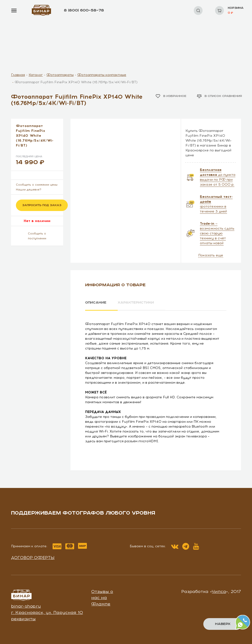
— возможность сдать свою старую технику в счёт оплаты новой (217, 233)
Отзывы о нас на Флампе (102, 597)
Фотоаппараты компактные (102, 75)
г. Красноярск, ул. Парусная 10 (47, 612)
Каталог (36, 75)
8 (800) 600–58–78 (84, 10)
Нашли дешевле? (29, 190)
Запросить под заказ (42, 205)
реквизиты (23, 619)
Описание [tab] (96, 303)
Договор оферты (33, 558)
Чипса (219, 591)
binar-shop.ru (26, 606)
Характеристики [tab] (136, 303)
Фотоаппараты (60, 75)
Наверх (223, 624)
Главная (18, 75)
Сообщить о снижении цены (37, 185)
